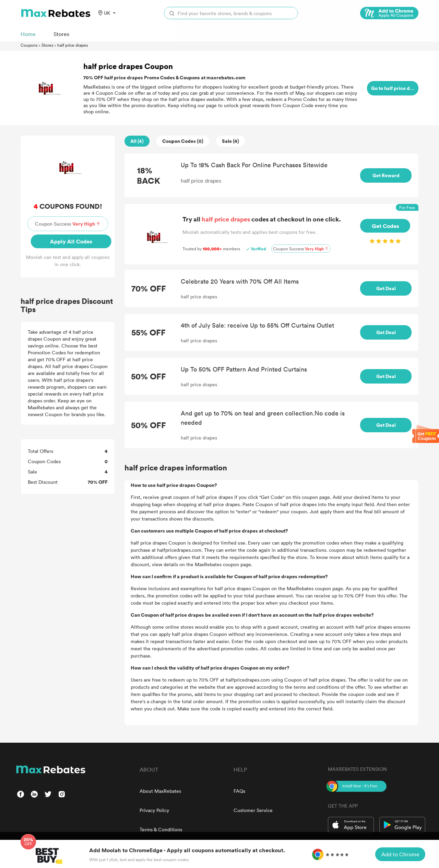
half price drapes (73, 45)
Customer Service (253, 810)
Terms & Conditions (161, 829)
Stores (47, 45)
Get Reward (386, 175)
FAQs (239, 791)
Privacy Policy (154, 810)
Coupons (29, 45)
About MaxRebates (160, 791)
